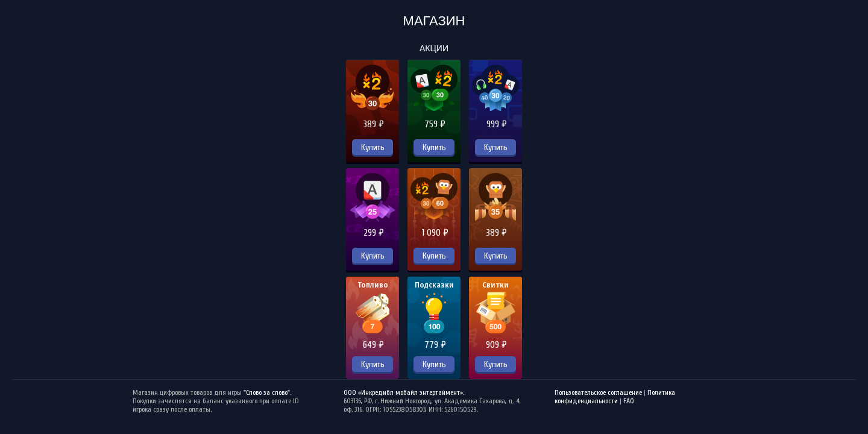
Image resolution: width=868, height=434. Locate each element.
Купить (373, 147)
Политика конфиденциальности (615, 397)
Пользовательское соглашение (598, 392)
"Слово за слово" (267, 392)
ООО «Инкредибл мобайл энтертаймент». (404, 392)
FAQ (629, 401)
